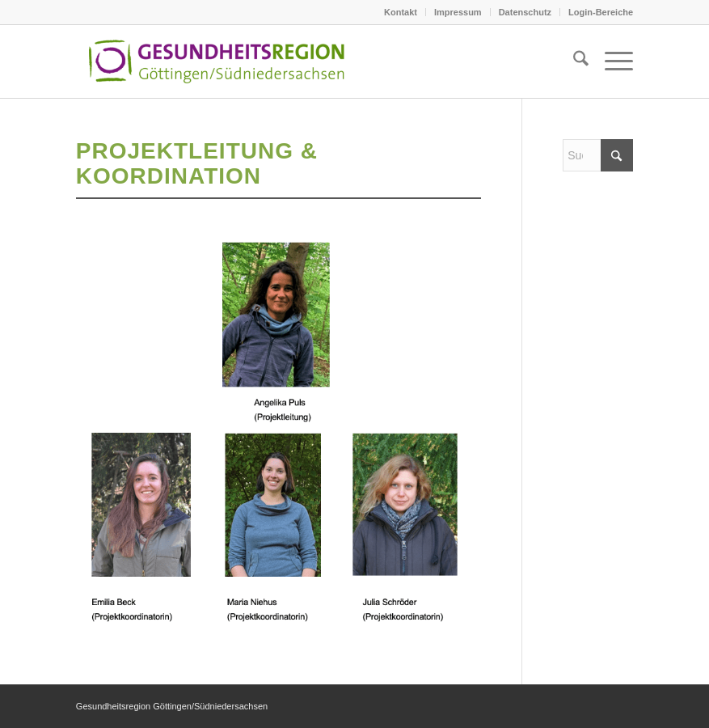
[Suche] (573, 61)
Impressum (458, 12)
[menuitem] (401, 12)
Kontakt (401, 12)
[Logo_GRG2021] (237, 61)
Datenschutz (525, 12)
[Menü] (611, 61)
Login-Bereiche (601, 12)
